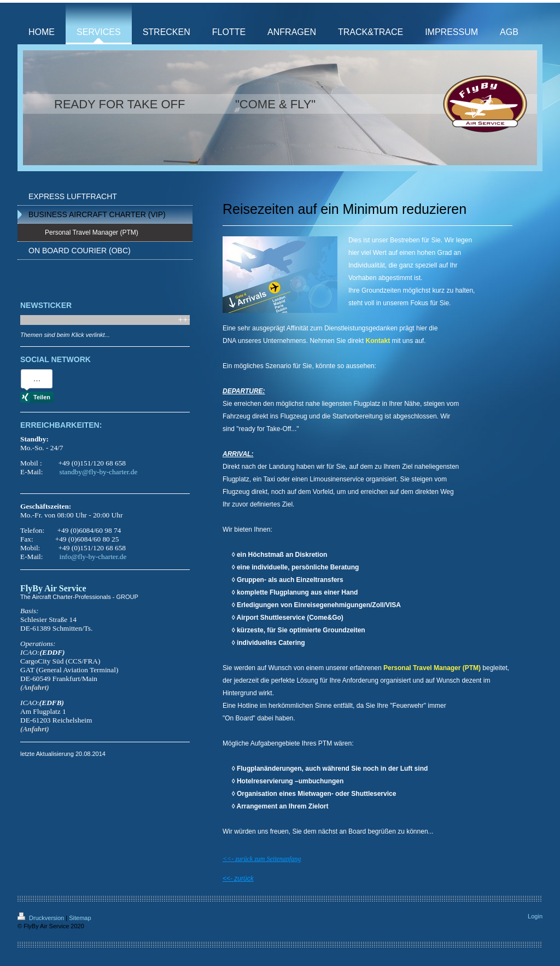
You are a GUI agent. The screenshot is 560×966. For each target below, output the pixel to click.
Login (535, 916)
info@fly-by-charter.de (93, 557)
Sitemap (80, 918)
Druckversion (42, 918)
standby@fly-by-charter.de (98, 472)
